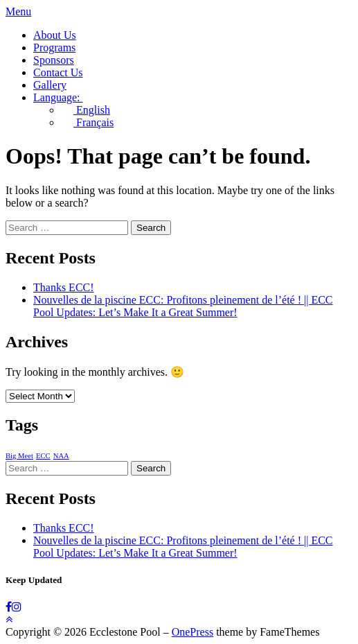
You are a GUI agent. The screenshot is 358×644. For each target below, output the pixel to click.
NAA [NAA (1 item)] (61, 456)
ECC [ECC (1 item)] (43, 456)
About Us (55, 35)
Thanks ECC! (64, 287)
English (86, 110)
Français (87, 122)
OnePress (193, 632)
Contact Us (58, 72)
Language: (64, 97)
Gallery (50, 85)
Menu (18, 11)
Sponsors (54, 60)
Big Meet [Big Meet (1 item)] (19, 456)
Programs (54, 47)
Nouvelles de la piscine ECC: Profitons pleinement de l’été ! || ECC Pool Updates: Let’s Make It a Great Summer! (183, 306)
